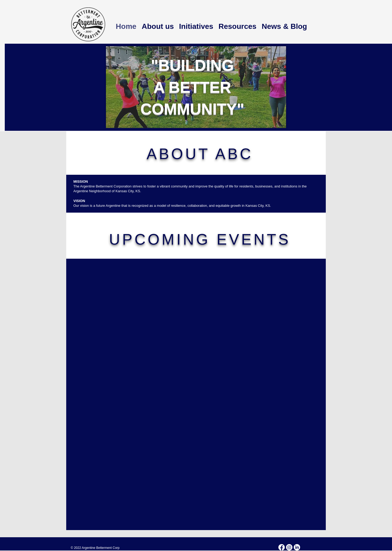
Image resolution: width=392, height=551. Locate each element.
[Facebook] (282, 547)
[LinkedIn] (297, 547)
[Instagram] (289, 547)
